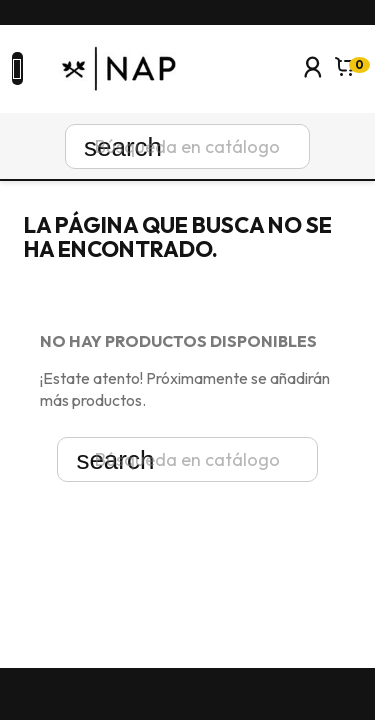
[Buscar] (187, 146)
